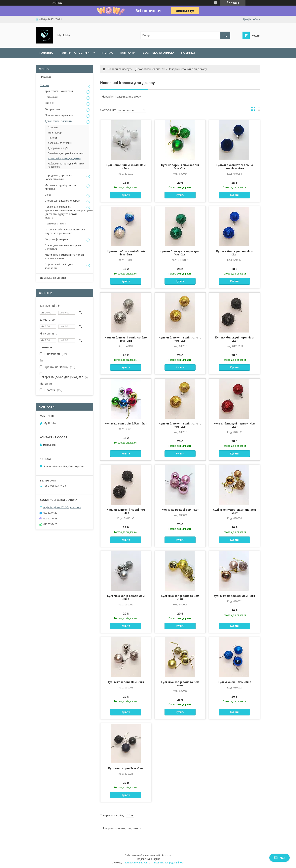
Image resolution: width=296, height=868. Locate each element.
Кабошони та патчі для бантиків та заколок (66, 165)
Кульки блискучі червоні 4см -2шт (234, 425)
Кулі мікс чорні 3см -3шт (126, 768)
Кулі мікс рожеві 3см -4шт (180, 510)
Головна (46, 53)
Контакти (128, 53)
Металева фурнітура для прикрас (61, 187)
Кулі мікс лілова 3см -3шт (126, 682)
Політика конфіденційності (169, 863)
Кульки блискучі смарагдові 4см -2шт (180, 253)
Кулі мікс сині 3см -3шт (234, 682)
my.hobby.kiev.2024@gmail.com (62, 507)
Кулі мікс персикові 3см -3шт (234, 596)
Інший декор (55, 133)
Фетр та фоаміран (56, 239)
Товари (45, 85)
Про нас (107, 53)
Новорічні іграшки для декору (64, 159)
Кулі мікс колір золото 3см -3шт (180, 597)
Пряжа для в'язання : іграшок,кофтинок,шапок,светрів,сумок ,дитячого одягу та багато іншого (69, 212)
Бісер (48, 195)
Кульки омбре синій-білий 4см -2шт (126, 253)
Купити (126, 195)
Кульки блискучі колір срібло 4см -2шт (126, 339)
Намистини (51, 97)
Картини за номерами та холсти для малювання (65, 257)
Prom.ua (167, 855)
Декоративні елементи (150, 69)
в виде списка (258, 110)
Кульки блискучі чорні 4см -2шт (234, 339)
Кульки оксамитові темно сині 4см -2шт (234, 167)
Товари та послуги (75, 53)
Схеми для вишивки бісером (62, 201)
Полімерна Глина (55, 224)
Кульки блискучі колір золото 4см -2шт (180, 339)
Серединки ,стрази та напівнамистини (58, 177)
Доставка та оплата (158, 53)
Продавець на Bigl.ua (148, 859)
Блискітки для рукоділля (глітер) (66, 153)
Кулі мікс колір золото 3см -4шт (180, 684)
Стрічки (49, 103)
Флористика (52, 109)
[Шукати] (225, 35)
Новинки (188, 53)
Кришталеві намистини (59, 91)
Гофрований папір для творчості (59, 266)
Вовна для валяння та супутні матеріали (63, 247)
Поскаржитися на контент (138, 863)
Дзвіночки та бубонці (60, 143)
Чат (279, 858)
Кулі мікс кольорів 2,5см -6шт (126, 423)
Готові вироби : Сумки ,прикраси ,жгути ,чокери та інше (65, 231)
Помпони (53, 128)
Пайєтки (52, 138)
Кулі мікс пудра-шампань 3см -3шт (234, 511)
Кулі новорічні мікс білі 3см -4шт (126, 167)
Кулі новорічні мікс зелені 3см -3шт (180, 167)
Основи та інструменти (59, 115)
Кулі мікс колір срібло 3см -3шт (126, 597)
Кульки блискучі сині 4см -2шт (234, 253)
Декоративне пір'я (58, 148)
